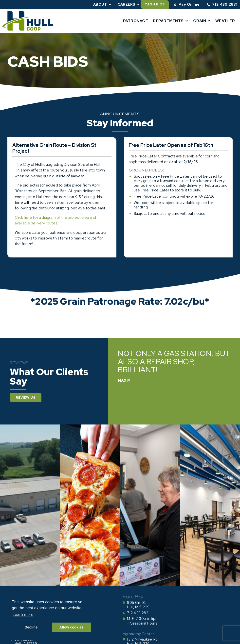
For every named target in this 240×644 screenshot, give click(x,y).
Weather (225, 21)
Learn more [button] (23, 615)
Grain (202, 21)
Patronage (136, 21)
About (102, 5)
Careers (129, 5)
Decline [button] (31, 627)
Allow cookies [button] (72, 627)
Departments (171, 21)
